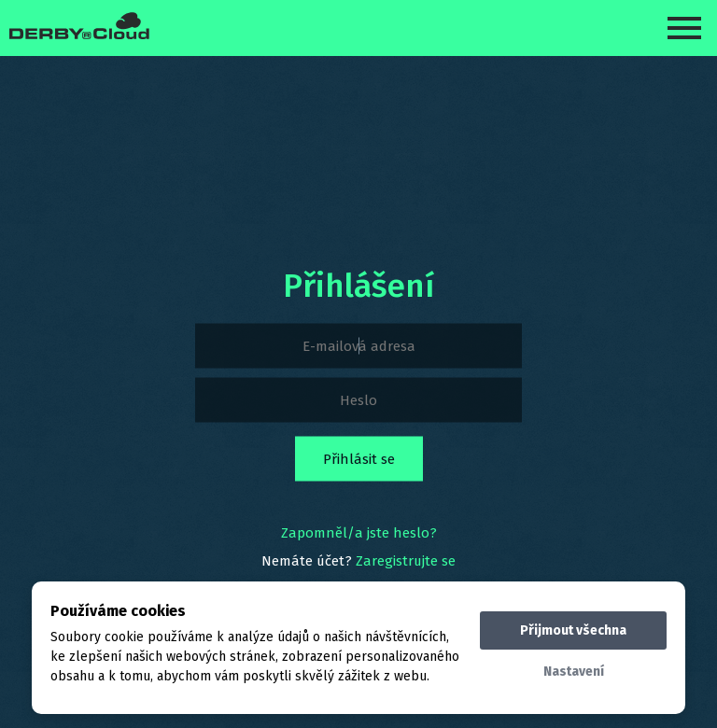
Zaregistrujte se (406, 561)
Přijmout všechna (573, 630)
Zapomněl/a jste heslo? (359, 533)
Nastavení (574, 672)
